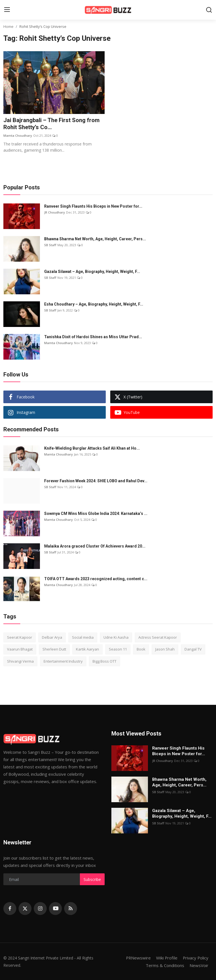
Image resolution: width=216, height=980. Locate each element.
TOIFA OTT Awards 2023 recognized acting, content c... (96, 579)
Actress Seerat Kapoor (158, 637)
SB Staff (50, 245)
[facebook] (10, 909)
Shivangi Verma (20, 661)
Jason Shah (165, 649)
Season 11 (118, 649)
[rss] (71, 909)
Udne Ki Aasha (116, 637)
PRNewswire (137, 958)
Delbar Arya (52, 637)
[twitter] (25, 909)
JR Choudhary (55, 212)
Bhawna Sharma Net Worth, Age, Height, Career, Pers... (95, 239)
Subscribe (92, 879)
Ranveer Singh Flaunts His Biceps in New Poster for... (93, 206)
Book (141, 649)
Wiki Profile (166, 958)
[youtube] (55, 909)
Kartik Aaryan (87, 649)
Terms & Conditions (165, 965)
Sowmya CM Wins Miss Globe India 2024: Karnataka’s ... (96, 513)
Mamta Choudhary (18, 136)
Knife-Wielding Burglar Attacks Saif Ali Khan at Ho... (92, 448)
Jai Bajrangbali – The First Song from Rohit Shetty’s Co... (51, 124)
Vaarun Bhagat (20, 649)
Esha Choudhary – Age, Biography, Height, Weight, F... (94, 304)
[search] (209, 10)
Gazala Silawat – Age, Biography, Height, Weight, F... (92, 272)
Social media (83, 637)
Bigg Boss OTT (104, 661)
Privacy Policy (195, 958)
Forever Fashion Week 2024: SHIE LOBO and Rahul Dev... (96, 481)
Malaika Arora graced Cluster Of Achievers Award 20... (95, 546)
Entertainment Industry (63, 661)
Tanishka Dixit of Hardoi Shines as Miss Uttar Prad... (93, 337)
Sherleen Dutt (54, 649)
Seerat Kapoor (20, 637)
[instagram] (40, 909)
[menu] (7, 10)
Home (8, 26)
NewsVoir (199, 965)
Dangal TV (193, 649)
